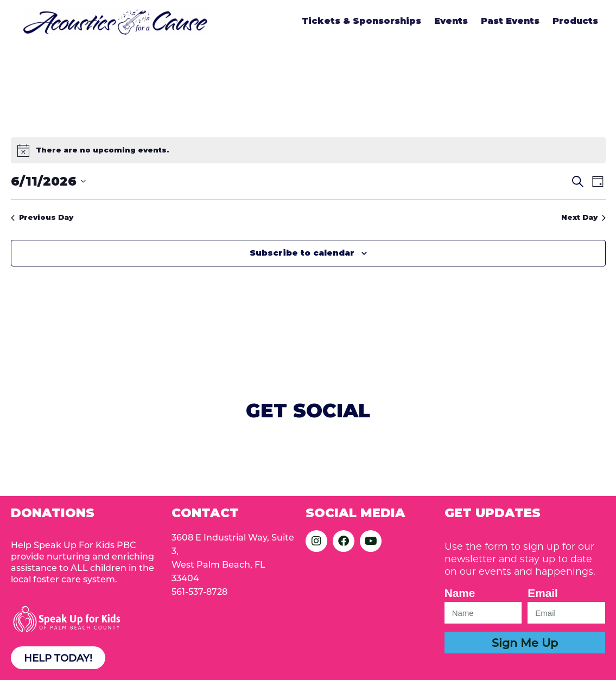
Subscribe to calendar (302, 253)
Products (575, 21)
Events (451, 21)
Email (543, 593)
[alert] (308, 150)
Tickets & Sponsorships (361, 21)
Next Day (583, 217)
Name (460, 593)
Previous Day (42, 217)
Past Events (510, 21)
